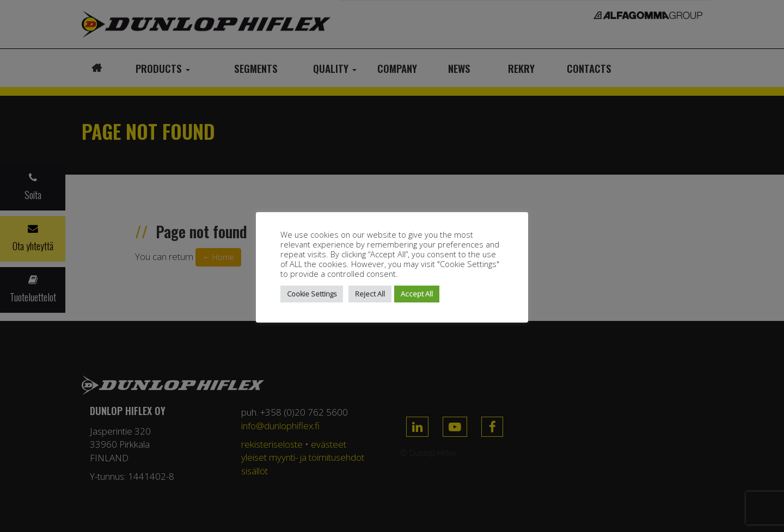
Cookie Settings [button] (312, 294)
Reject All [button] (370, 294)
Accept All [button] (417, 294)
